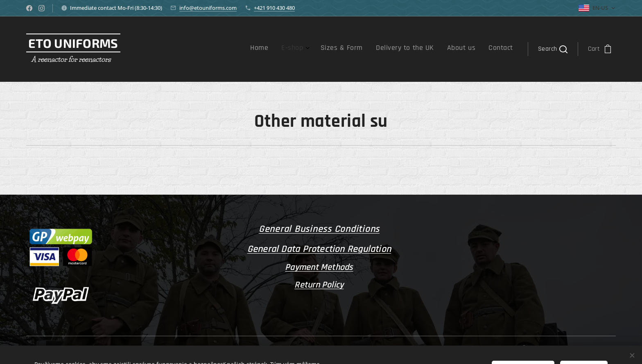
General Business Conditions (319, 229)
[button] (552, 49)
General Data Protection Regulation (319, 249)
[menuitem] (440, 49)
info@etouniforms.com (208, 8)
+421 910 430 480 (274, 8)
